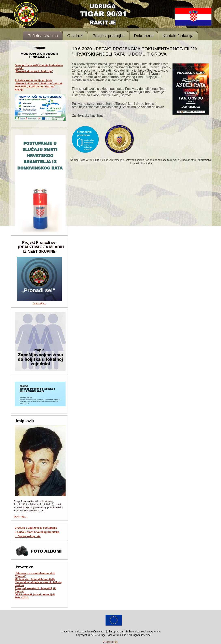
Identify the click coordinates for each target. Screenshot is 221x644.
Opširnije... (39, 303)
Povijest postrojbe (109, 36)
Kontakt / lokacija (178, 36)
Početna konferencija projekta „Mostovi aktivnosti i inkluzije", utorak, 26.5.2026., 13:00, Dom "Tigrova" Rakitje (39, 85)
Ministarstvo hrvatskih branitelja (35, 579)
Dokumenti (144, 36)
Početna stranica (43, 36)
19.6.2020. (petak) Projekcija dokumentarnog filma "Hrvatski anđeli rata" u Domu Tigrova (135, 51)
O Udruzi (75, 36)
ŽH (116, 642)
